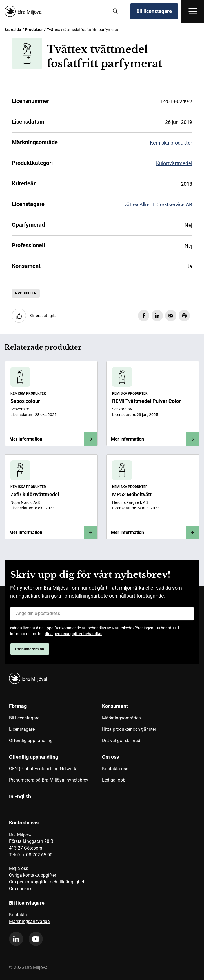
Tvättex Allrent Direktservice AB (157, 204)
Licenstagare (22, 729)
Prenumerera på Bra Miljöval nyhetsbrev (49, 780)
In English (20, 796)
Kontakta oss (115, 769)
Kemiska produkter (171, 143)
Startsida (13, 30)
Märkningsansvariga (29, 921)
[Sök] (116, 11)
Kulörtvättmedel (174, 163)
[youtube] (36, 939)
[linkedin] (16, 939)
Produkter (34, 30)
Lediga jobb (114, 780)
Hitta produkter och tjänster (129, 729)
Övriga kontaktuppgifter (33, 875)
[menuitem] (56, 725)
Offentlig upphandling (31, 741)
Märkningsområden (121, 718)
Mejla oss (19, 868)
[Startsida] (54, 11)
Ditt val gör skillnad (121, 741)
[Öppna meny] (193, 11)
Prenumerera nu (30, 649)
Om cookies (21, 889)
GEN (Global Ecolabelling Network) (43, 769)
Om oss (110, 757)
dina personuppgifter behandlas (74, 634)
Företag (18, 706)
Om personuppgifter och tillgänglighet (47, 882)
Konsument (115, 706)
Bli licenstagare (154, 11)
